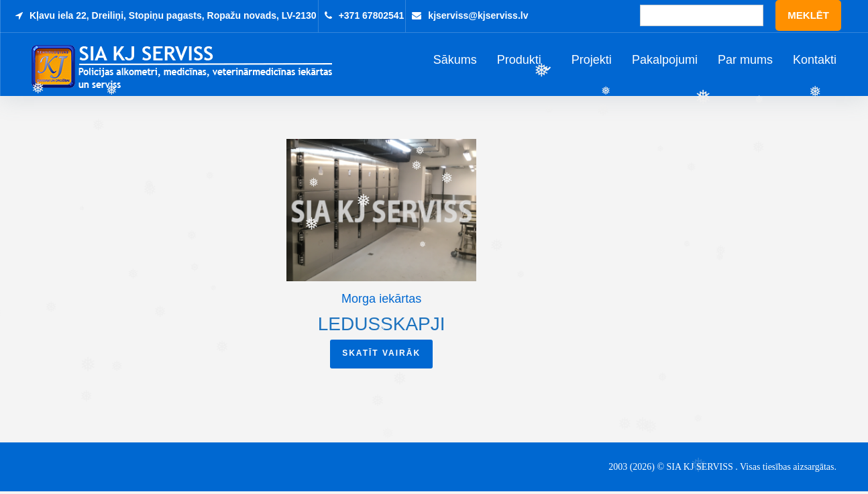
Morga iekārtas (381, 301)
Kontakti (815, 61)
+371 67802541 (372, 15)
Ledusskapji (382, 327)
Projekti (592, 61)
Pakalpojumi (665, 61)
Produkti (519, 61)
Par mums (745, 61)
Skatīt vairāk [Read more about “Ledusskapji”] (381, 356)
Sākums (455, 61)
